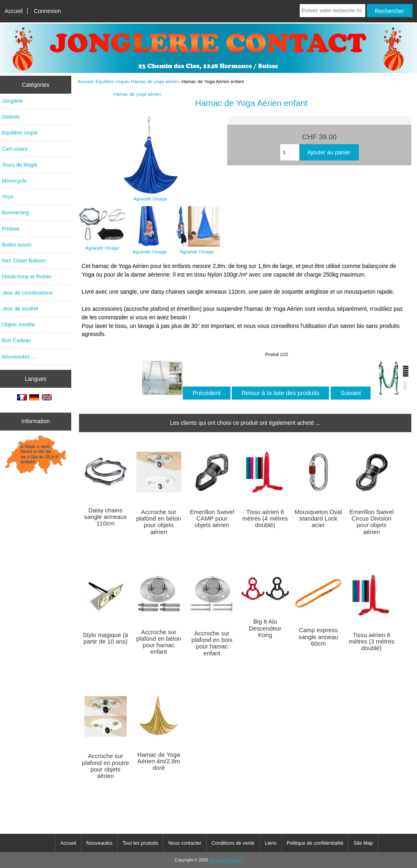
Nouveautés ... (19, 357)
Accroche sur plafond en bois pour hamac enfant (212, 643)
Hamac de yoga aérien (155, 81)
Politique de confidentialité (315, 843)
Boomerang (15, 212)
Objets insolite (18, 324)
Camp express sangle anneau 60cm (318, 637)
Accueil (14, 11)
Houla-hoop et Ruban (27, 276)
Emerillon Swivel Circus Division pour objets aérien (372, 522)
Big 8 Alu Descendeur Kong (265, 628)
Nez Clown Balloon (24, 260)
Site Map (363, 843)
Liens (271, 843)
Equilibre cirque (112, 81)
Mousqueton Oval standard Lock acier (318, 519)
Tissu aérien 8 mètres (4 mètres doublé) (265, 519)
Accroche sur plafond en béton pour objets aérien (159, 522)
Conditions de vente (233, 843)
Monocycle (14, 181)
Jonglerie (13, 101)
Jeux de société (20, 309)
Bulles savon (17, 245)
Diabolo (11, 117)
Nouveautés (99, 843)
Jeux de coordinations (27, 293)
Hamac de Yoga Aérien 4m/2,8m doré (159, 761)
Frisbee (11, 229)
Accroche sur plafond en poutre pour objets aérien (105, 766)
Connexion (47, 11)
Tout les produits (140, 843)
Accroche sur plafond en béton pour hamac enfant (159, 642)
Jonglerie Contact (226, 860)
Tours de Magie (20, 165)
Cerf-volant (15, 149)
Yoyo (8, 197)
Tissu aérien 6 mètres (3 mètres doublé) (371, 642)
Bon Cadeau (16, 340)
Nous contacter (185, 843)
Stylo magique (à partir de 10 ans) (105, 638)
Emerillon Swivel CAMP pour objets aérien (212, 519)
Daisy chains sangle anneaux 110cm (106, 517)
